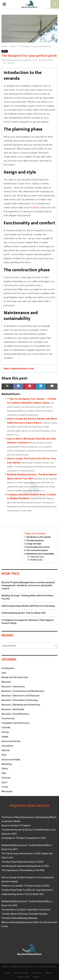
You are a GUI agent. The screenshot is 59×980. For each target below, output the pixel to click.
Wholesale (7, 791)
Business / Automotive (13, 687)
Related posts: (37, 560)
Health (5, 737)
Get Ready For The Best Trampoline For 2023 (24, 838)
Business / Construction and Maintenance (23, 691)
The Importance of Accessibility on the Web (23, 870)
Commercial (8, 718)
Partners (48, 973)
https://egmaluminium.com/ (19, 369)
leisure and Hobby (11, 760)
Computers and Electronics (16, 723)
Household (7, 746)
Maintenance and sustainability (40, 554)
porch (36, 207)
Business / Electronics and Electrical (20, 696)
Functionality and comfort (38, 547)
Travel (5, 787)
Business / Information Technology (20, 700)
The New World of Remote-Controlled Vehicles (25, 914)
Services (6, 778)
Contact (36, 977)
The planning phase (35, 540)
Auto (4, 673)
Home (7, 973)
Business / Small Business (15, 714)
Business (6, 682)
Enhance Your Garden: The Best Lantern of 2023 (25, 886)
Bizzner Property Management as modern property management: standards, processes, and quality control (28, 585)
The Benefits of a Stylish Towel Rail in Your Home (26, 910)
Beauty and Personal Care (15, 677)
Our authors (37, 973)
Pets (4, 773)
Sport (4, 782)
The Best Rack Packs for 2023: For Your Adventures (27, 890)
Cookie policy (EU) (21, 973)
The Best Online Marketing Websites (20, 918)
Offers (5, 51)
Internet (6, 750)
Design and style (34, 544)
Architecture (8, 668)
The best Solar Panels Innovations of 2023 (22, 862)
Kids (4, 755)
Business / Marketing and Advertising (21, 705)
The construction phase (37, 550)
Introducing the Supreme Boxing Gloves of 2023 (25, 866)
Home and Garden (11, 741)
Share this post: (37, 557)
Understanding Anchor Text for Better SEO (24, 613)
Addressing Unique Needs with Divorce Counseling (28, 606)
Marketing (7, 764)
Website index (23, 977)
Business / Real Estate (13, 709)
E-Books (6, 727)
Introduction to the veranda (38, 537)
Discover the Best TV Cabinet (16, 826)
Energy (5, 732)
